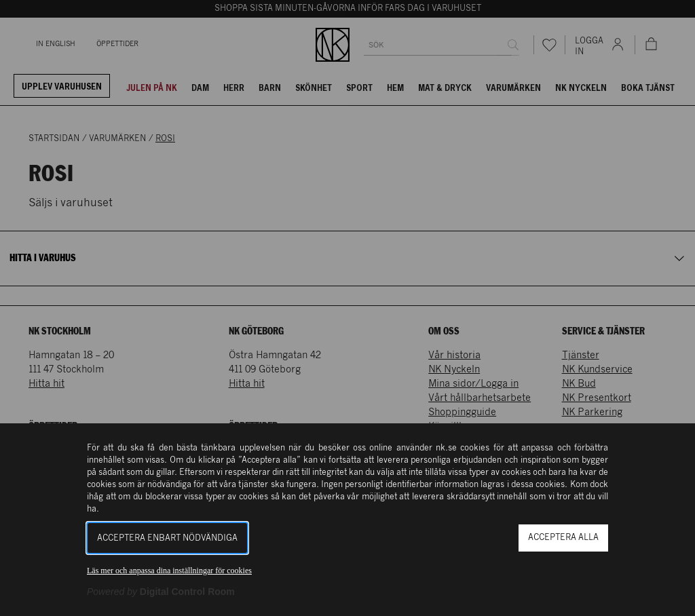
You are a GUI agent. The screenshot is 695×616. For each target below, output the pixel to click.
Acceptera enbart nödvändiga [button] (167, 538)
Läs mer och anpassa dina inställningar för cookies (169, 571)
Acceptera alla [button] (563, 538)
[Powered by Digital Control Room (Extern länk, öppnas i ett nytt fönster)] (161, 592)
